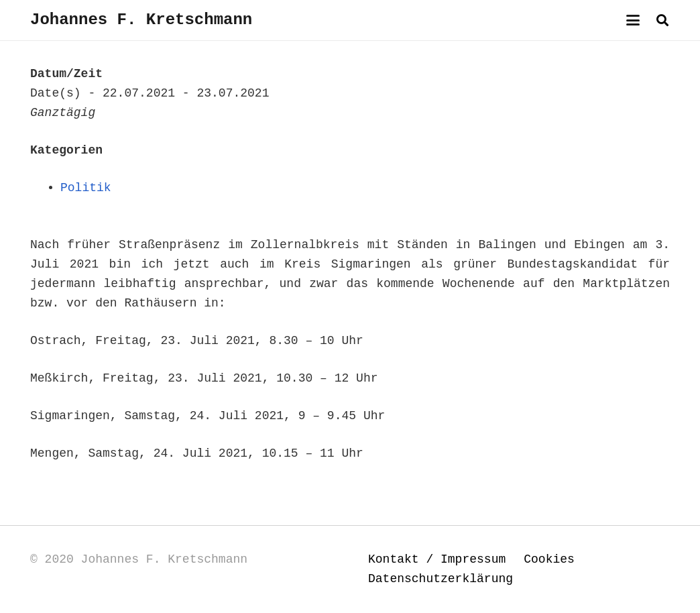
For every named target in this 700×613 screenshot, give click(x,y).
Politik (86, 188)
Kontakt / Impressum (437, 559)
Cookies (549, 559)
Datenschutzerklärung (441, 579)
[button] (633, 20)
